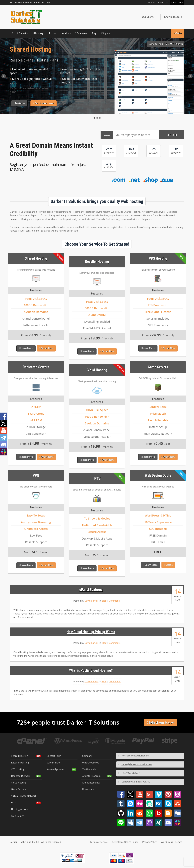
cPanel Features (91, 590)
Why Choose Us (91, 763)
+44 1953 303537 (129, 773)
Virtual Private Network (24, 796)
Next (190, 76)
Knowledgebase (172, 17)
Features (19, 103)
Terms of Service (99, 842)
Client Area (177, 2)
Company (82, 33)
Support (107, 33)
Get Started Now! (44, 103)
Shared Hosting (20, 756)
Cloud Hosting (19, 783)
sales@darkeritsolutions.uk (135, 764)
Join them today (160, 722)
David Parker (91, 601)
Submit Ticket (54, 763)
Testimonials (89, 769)
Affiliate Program (91, 776)
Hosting (39, 33)
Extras (53, 33)
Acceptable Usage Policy (125, 842)
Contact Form (54, 756)
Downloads (88, 789)
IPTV (14, 803)
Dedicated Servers (21, 776)
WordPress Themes (172, 842)
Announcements (91, 783)
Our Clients (148, 17)
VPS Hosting (18, 769)
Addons (66, 33)
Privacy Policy (149, 842)
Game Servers (19, 789)
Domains (24, 33)
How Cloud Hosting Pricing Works (91, 632)
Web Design (18, 816)
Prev (4, 76)
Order (178, 33)
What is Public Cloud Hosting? (91, 670)
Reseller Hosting (20, 763)
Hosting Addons (20, 809)
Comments (115, 601)
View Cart (163, 2)
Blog (94, 33)
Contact (151, 2)
